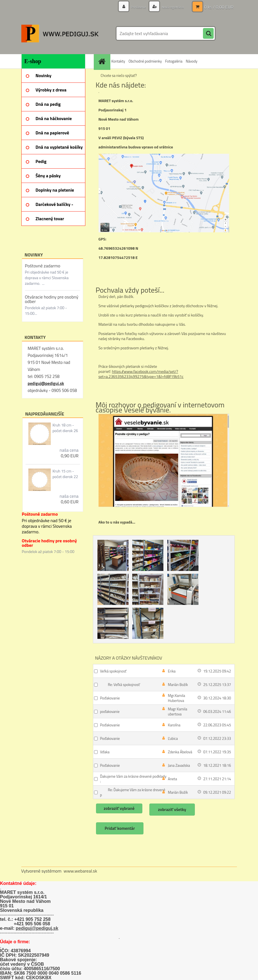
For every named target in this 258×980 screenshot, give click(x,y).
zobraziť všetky (175, 810)
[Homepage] (103, 61)
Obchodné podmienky (145, 61)
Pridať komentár (120, 828)
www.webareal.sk (80, 871)
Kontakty (118, 61)
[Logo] (60, 33)
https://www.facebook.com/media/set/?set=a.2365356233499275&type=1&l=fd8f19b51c (141, 374)
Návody (192, 61)
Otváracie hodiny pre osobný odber (52, 299)
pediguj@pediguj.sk (46, 383)
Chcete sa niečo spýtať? (119, 75)
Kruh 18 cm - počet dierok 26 (65, 428)
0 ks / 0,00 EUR (219, 7)
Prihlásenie (132, 7)
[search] (208, 34)
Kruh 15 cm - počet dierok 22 (65, 474)
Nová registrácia (170, 7)
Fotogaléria (174, 61)
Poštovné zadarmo (43, 266)
